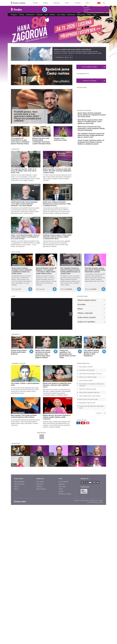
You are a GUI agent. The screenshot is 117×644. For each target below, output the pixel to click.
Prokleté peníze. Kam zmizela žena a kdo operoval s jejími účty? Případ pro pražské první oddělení (28, 116)
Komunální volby (19, 484)
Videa (89, 15)
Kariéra (61, 489)
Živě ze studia (82, 88)
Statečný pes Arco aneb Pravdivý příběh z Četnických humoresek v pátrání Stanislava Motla (41, 141)
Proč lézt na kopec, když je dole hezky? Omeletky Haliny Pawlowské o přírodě (95, 270)
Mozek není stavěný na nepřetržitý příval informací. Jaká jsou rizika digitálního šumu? (57, 385)
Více (96, 15)
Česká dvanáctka (83, 363)
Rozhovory (71, 15)
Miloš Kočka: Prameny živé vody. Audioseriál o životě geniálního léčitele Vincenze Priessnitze (96, 133)
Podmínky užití (93, 500)
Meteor (80, 309)
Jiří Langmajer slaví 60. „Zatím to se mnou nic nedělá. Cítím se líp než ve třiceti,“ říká (24, 171)
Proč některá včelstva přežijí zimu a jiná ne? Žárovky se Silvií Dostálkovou (91, 353)
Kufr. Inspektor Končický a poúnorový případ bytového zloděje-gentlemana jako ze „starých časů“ (96, 142)
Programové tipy (83, 74)
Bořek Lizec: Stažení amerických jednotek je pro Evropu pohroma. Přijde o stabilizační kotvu (57, 204)
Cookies (77, 500)
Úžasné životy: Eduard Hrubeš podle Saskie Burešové (19, 352)
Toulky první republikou (86, 322)
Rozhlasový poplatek (65, 494)
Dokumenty (81, 15)
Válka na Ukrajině (19, 482)
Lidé (46, 15)
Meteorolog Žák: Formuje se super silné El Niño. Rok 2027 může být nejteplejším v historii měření (57, 171)
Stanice (67, 3)
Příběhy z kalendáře (85, 313)
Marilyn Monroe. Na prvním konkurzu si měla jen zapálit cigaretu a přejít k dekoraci (57, 417)
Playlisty (40, 15)
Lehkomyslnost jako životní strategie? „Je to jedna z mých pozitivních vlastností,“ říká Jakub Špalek (24, 204)
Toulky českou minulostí (87, 317)
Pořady (22, 15)
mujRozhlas (56, 3)
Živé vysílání (40, 482)
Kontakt (61, 491)
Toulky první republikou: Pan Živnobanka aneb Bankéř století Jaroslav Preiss (68, 354)
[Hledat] (104, 3)
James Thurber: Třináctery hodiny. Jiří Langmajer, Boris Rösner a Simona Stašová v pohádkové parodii (96, 153)
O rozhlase (77, 3)
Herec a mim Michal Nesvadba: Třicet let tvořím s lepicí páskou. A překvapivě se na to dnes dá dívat (25, 237)
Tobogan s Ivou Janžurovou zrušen (60, 139)
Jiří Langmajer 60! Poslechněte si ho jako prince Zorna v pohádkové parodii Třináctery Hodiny (20, 141)
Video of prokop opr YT (42, 314)
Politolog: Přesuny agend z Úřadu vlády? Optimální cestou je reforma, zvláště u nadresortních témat (57, 237)
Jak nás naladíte (63, 482)
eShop (16, 489)
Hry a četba (61, 15)
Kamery (86, 11)
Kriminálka (82, 304)
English (101, 500)
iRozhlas (36, 3)
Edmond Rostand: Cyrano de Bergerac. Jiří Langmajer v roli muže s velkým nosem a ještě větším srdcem (46, 271)
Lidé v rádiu (62, 487)
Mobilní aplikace (41, 489)
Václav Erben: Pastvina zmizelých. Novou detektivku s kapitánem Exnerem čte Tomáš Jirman (96, 116)
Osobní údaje (84, 500)
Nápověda (62, 484)
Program (45, 3)
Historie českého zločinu (87, 300)
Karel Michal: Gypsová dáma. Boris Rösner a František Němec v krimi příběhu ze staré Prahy (95, 124)
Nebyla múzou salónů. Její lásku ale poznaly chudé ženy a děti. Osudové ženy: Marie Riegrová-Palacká (43, 354)
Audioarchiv (87, 9)
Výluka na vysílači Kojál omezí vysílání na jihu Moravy (73, 49)
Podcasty (39, 487)
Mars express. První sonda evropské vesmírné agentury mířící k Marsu (24, 416)
